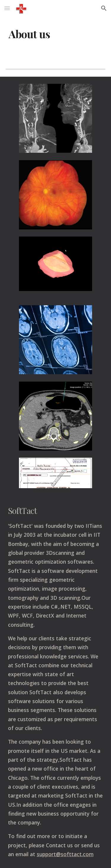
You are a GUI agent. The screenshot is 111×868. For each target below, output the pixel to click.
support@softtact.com (65, 854)
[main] (56, 34)
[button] (7, 8)
